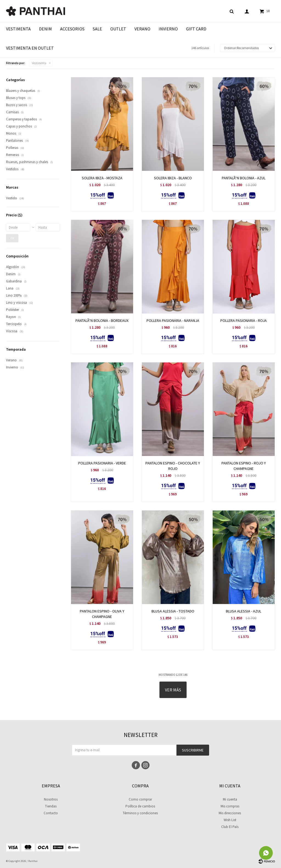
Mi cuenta (230, 799)
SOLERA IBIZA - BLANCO (173, 178)
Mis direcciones (230, 813)
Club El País (230, 827)
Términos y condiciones (140, 813)
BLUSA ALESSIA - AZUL (244, 611)
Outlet (118, 29)
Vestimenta (18, 29)
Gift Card (196, 29)
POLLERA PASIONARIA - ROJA (244, 320)
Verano (142, 29)
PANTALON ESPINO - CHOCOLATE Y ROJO (173, 466)
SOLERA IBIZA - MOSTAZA (102, 178)
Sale (97, 29)
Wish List (230, 820)
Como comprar (140, 799)
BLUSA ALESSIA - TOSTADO (173, 611)
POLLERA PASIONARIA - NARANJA (173, 320)
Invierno (168, 29)
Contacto (51, 813)
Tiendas (51, 806)
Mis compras (230, 806)
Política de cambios (140, 806)
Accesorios (72, 29)
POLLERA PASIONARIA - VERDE (102, 463)
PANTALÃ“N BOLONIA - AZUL (244, 178)
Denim (45, 29)
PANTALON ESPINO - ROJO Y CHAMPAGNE (244, 466)
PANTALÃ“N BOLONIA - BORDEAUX (102, 320)
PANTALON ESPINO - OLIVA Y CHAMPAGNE (102, 614)
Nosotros (51, 799)
